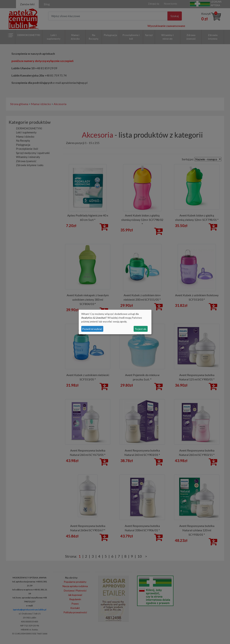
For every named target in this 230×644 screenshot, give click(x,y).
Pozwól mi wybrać (92, 329)
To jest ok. (141, 329)
